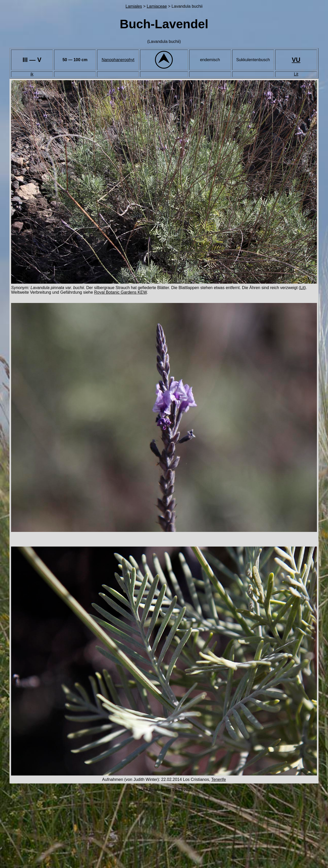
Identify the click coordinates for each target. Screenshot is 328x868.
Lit (296, 74)
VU (296, 60)
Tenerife (219, 779)
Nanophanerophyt (118, 60)
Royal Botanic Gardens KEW (121, 292)
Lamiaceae (157, 6)
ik (32, 74)
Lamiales (134, 6)
